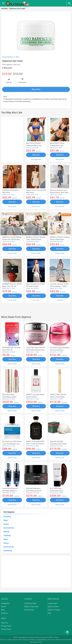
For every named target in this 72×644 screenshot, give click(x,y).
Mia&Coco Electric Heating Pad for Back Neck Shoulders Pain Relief (60, 239)
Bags (6, 520)
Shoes (6, 524)
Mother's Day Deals (31, 606)
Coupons (4, 613)
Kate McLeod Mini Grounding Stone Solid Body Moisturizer (58, 443)
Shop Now (36, 89)
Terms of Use (6, 629)
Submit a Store (53, 606)
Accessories (9, 527)
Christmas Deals (30, 603)
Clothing (7, 516)
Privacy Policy (6, 626)
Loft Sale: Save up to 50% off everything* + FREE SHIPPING (59, 286)
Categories (5, 603)
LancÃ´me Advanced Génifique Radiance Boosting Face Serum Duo (12, 490)
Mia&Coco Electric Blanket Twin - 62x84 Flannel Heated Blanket (36, 239)
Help (49, 613)
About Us (5, 622)
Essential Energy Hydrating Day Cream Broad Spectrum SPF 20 (60, 350)
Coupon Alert (52, 603)
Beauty (6, 531)
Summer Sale (29, 609)
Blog (3, 609)
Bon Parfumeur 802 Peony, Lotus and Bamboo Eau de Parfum (12, 443)
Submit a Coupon (54, 609)
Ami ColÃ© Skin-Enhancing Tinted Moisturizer (56, 490)
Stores (4, 606)
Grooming (8, 550)
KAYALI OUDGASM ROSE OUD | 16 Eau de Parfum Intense (35, 443)
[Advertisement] (12, 139)
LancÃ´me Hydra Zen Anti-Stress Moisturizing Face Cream (36, 350)
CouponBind (41, 639)
